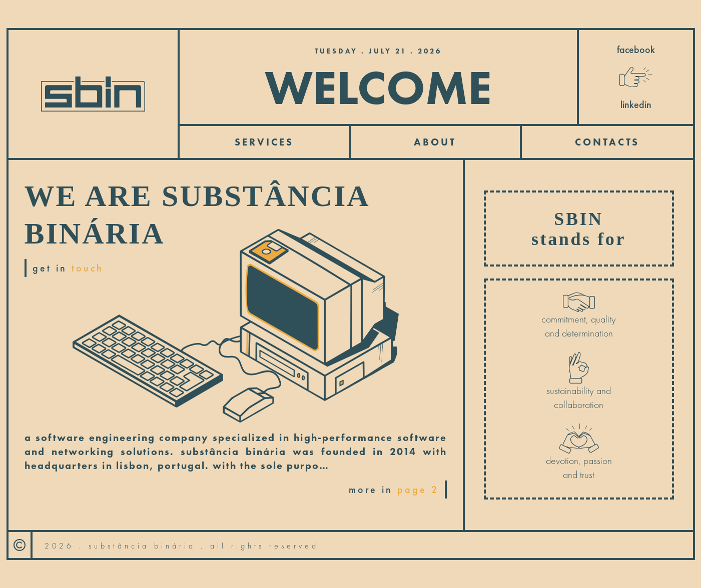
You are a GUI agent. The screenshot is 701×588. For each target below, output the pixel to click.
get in (68, 268)
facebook (636, 49)
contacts (607, 142)
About (435, 142)
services (264, 142)
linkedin (636, 104)
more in (394, 489)
